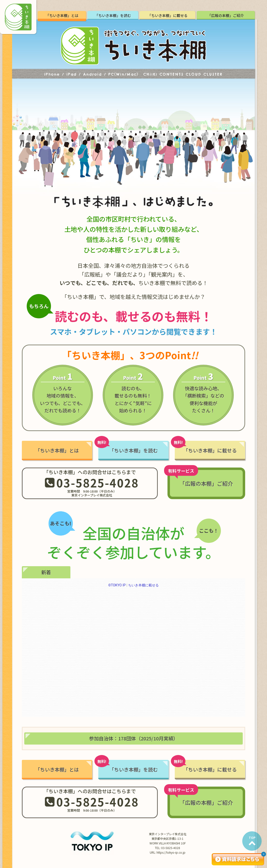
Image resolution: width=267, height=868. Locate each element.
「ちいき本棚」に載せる (168, 15)
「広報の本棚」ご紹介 (226, 15)
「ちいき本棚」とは (62, 15)
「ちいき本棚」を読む (113, 15)
